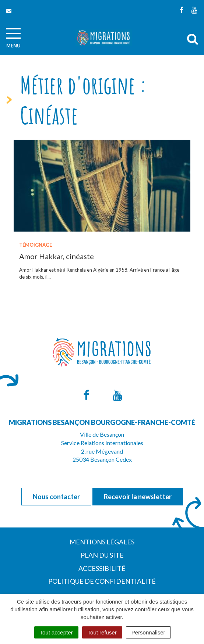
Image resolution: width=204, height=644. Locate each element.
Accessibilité (102, 568)
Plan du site (102, 555)
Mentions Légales (102, 542)
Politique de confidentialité (102, 581)
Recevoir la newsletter (138, 497)
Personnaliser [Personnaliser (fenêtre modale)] (148, 632)
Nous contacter (56, 497)
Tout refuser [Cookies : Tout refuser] (102, 632)
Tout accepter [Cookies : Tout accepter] (56, 632)
